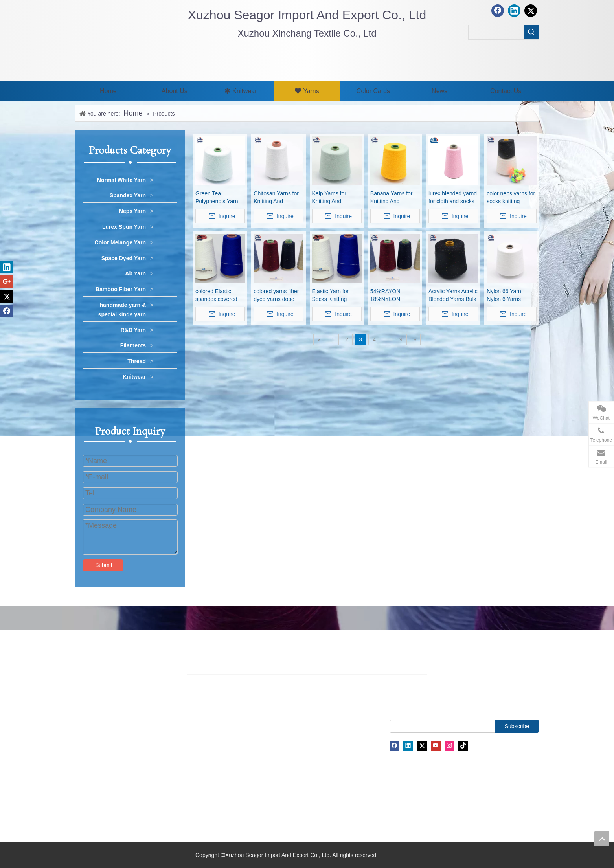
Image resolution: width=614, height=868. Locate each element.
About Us (86, 725)
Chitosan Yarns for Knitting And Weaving (276, 198)
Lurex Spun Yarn (124, 227)
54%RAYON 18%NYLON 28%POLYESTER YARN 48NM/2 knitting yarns (392, 295)
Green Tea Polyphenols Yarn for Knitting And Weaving (217, 198)
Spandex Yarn (128, 195)
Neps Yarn (132, 211)
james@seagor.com (303, 730)
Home (82, 713)
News (82, 761)
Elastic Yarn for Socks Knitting (331, 295)
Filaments (133, 345)
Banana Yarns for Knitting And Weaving (392, 198)
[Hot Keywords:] (531, 32)
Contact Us (89, 773)
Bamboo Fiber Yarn (121, 289)
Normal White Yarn (121, 180)
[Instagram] (449, 746)
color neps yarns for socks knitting (511, 197)
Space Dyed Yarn (124, 258)
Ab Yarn (135, 273)
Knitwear (134, 377)
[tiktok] (463, 746)
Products (86, 737)
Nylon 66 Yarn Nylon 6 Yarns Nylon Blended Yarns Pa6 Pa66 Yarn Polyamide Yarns (506, 295)
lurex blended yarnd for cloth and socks (453, 197)
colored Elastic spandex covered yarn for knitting (216, 295)
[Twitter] (422, 746)
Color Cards (90, 749)
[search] (450, 727)
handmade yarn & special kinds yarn (122, 310)
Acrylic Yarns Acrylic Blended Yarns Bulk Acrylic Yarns (453, 295)
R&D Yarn (133, 330)
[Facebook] (394, 746)
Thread (137, 361)
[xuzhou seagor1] (204, 59)
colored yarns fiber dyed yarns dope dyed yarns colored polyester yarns (277, 295)
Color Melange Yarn (120, 242)
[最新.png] (105, 38)
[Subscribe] (517, 726)
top (602, 839)
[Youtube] (436, 746)
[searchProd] (496, 32)
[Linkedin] (408, 746)
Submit (104, 565)
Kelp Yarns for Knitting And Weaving (329, 198)
